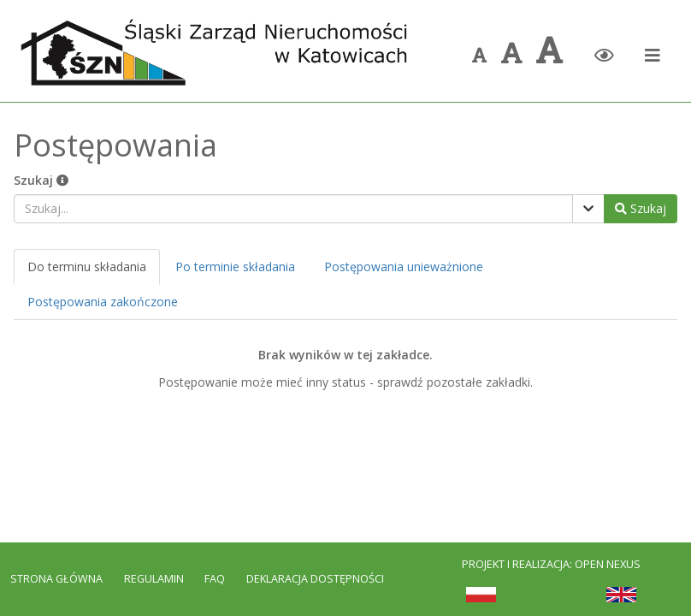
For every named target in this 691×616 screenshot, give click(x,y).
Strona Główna (57, 578)
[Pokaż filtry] (588, 209)
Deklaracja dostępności (315, 578)
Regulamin (154, 578)
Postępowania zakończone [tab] (103, 302)
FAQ (216, 578)
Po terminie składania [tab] (235, 267)
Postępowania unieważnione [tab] (404, 267)
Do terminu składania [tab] (87, 267)
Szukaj (41, 180)
